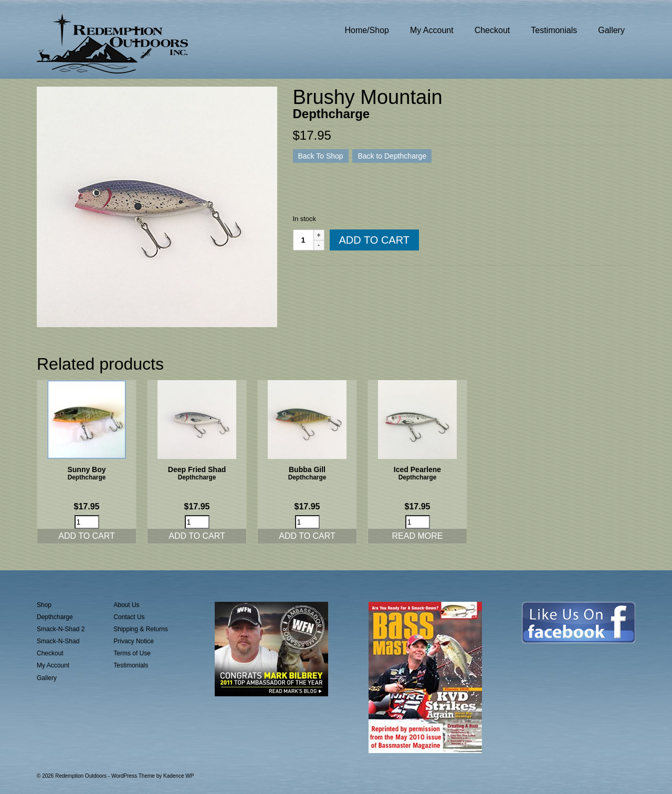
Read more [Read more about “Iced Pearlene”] (418, 536)
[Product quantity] (303, 240)
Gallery (47, 678)
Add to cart (374, 240)
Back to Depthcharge (392, 156)
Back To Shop (321, 156)
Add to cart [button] (87, 536)
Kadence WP (178, 776)
